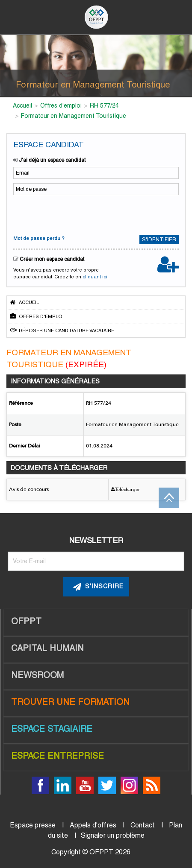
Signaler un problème (113, 835)
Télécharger (125, 490)
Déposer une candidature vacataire (62, 330)
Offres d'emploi (37, 316)
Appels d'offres (93, 825)
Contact (143, 825)
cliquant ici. (96, 277)
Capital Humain (47, 648)
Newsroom (37, 675)
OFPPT (26, 621)
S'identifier (159, 240)
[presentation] (70, 214)
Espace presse (33, 825)
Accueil (24, 302)
